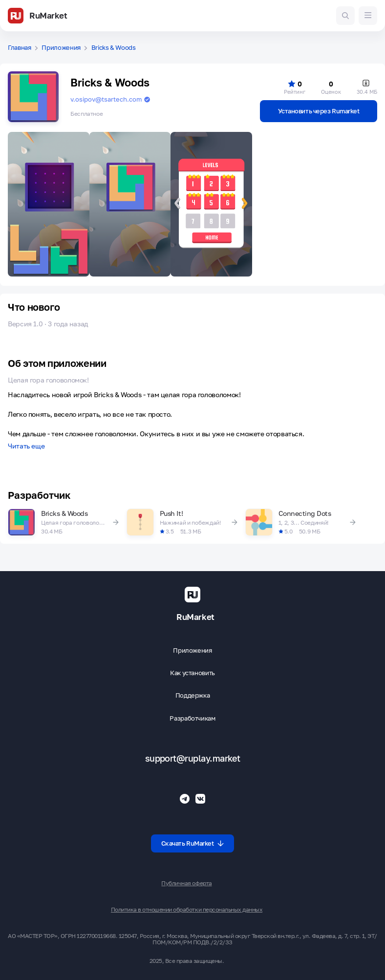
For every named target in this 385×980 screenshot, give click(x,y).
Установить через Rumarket (319, 111)
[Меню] (368, 16)
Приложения (61, 48)
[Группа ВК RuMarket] (200, 799)
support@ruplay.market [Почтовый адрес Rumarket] (193, 758)
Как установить (192, 673)
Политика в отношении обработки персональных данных (187, 910)
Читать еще (26, 446)
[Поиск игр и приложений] (345, 16)
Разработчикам (192, 718)
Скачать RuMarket (193, 843)
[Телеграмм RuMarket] (185, 799)
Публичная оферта (186, 883)
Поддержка (193, 695)
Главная (20, 48)
